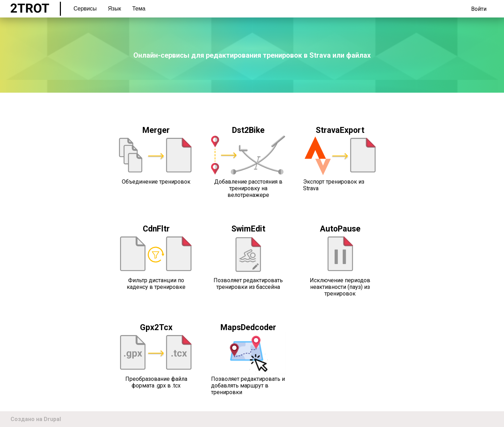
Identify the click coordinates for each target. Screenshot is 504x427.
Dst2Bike (248, 130)
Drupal (52, 419)
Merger (156, 130)
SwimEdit (248, 229)
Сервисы (85, 9)
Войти (479, 9)
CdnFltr (156, 229)
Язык (114, 9)
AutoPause (340, 229)
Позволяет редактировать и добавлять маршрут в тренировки (248, 386)
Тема (139, 9)
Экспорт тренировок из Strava (334, 185)
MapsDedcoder (248, 327)
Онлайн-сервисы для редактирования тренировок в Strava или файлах (252, 55)
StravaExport (340, 130)
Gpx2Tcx (156, 327)
